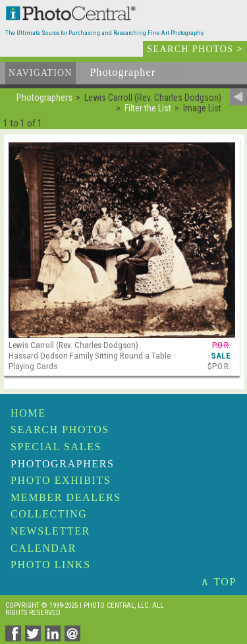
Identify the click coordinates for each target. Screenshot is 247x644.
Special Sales (56, 447)
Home (28, 413)
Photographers (62, 464)
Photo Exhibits (61, 480)
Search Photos (60, 429)
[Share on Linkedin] (55, 638)
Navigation (41, 73)
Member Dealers (66, 497)
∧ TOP (219, 582)
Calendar (43, 548)
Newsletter (50, 531)
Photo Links (51, 565)
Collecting (49, 514)
